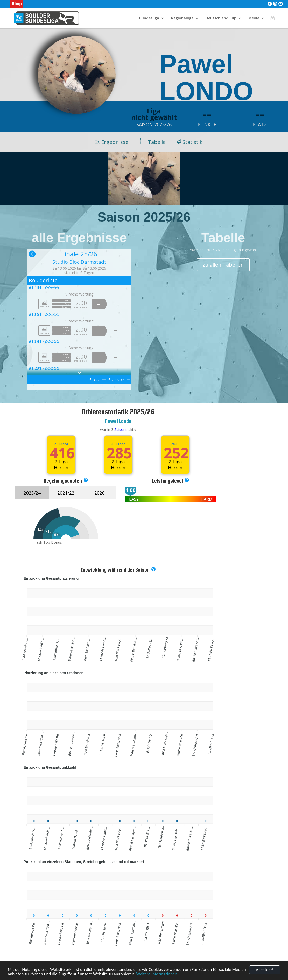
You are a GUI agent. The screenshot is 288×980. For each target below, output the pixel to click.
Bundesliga (149, 18)
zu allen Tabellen (223, 265)
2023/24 (61, 444)
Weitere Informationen (157, 974)
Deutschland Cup (221, 18)
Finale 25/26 (79, 254)
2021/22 (118, 444)
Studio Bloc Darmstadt (79, 262)
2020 (100, 493)
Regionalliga (182, 18)
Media (254, 18)
